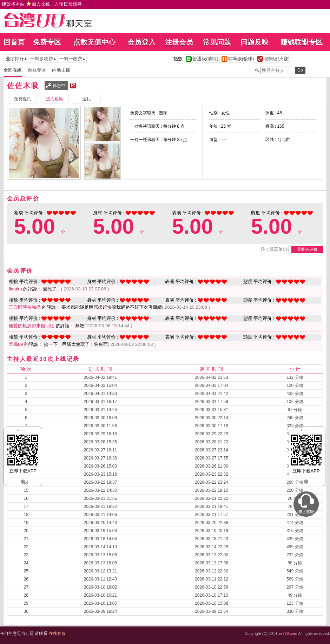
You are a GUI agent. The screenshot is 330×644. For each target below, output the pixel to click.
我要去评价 (307, 249)
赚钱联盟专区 (302, 42)
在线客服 (57, 633)
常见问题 (217, 42)
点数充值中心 (94, 42)
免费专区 (47, 42)
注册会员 (179, 42)
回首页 (14, 42)
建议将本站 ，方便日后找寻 (42, 4)
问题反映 (255, 42)
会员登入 (141, 42)
